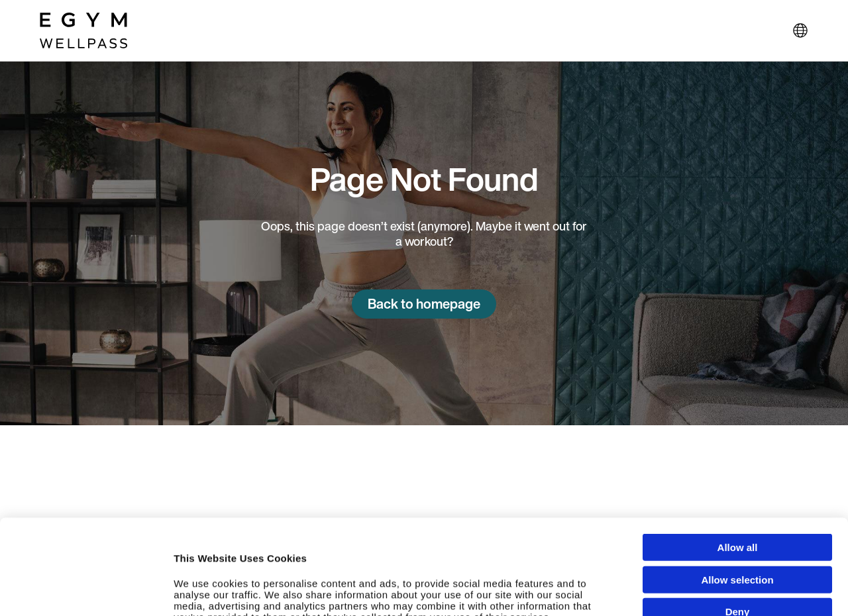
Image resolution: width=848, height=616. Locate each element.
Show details (709, 592)
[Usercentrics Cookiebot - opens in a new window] (86, 593)
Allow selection (737, 490)
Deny (738, 522)
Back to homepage (424, 304)
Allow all (738, 458)
